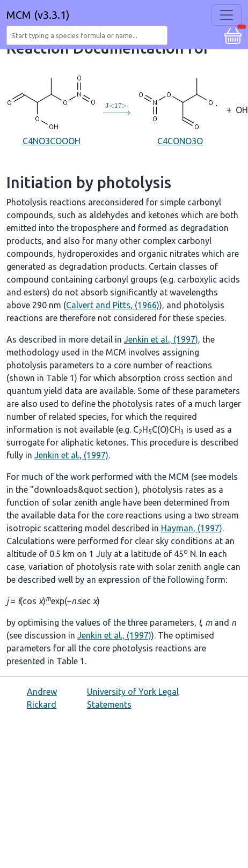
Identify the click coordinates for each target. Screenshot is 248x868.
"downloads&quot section (83, 489)
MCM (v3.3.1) (38, 15)
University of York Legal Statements (133, 698)
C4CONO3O (180, 109)
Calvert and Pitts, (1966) (113, 305)
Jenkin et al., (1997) (161, 339)
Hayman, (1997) (192, 528)
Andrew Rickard (42, 698)
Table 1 (60, 378)
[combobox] (89, 35)
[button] (233, 34)
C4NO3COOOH (51, 109)
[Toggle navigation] (227, 15)
